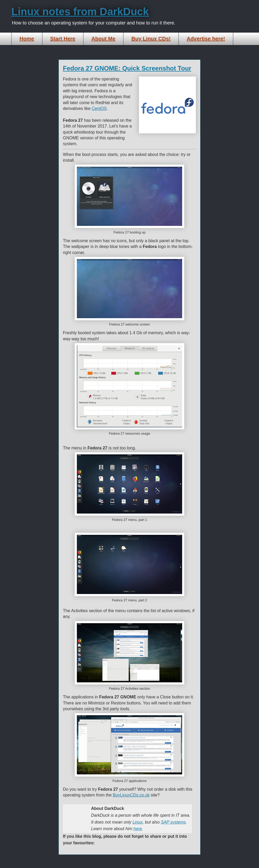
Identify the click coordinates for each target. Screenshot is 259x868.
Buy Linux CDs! (151, 39)
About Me (103, 39)
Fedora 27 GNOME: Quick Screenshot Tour (127, 68)
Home (27, 39)
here (138, 829)
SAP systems (173, 822)
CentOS (99, 108)
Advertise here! (206, 39)
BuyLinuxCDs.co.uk (131, 795)
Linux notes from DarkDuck (80, 12)
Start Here (63, 39)
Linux (137, 822)
